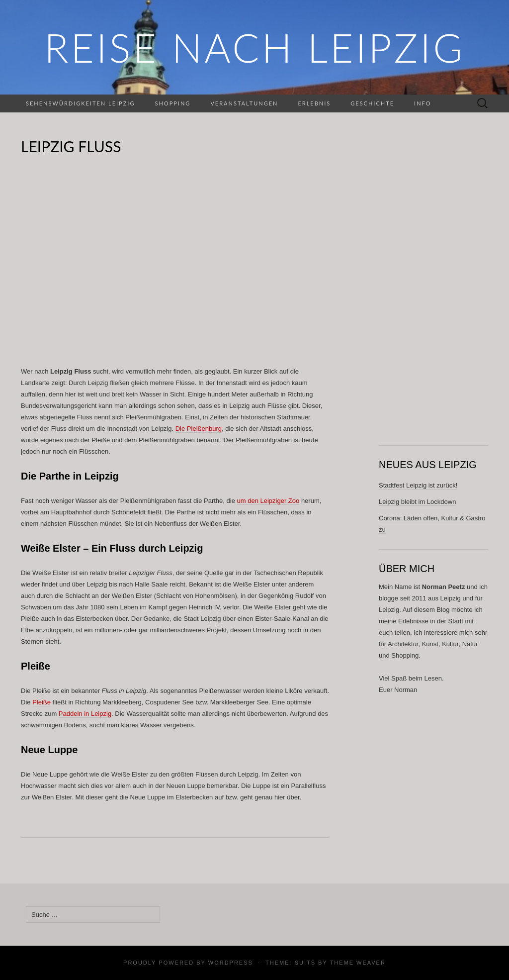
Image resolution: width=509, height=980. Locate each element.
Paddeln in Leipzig (85, 714)
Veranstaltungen (244, 103)
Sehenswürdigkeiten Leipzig (80, 103)
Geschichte (372, 103)
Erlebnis (314, 103)
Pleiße (42, 702)
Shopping (172, 103)
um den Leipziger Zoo (268, 501)
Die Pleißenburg (199, 429)
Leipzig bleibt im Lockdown (417, 502)
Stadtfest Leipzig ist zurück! (418, 485)
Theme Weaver (357, 963)
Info (423, 103)
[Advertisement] (175, 262)
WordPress (231, 963)
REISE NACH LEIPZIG (254, 47)
